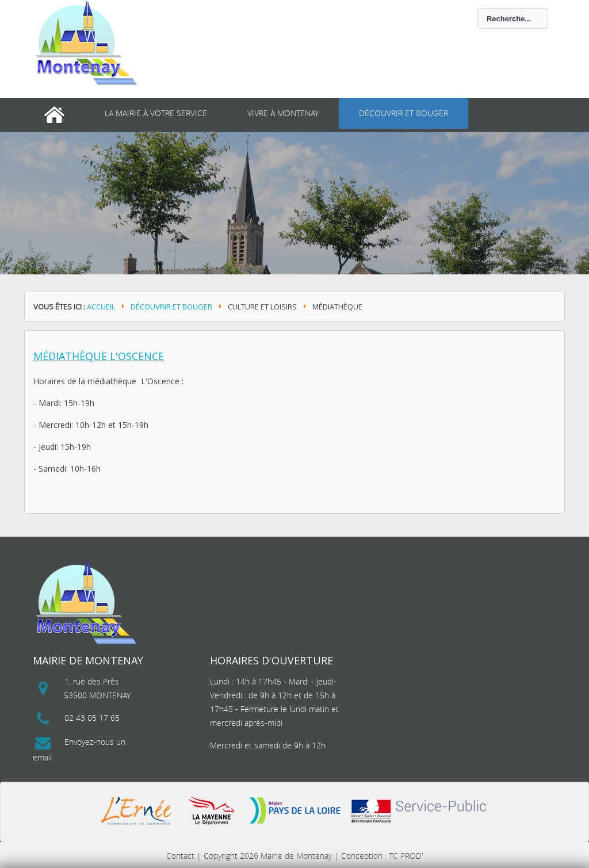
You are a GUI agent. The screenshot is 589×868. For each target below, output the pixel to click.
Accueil (101, 307)
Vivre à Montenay (283, 113)
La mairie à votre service (156, 113)
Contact (180, 856)
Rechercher (267, 8)
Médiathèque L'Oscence (99, 356)
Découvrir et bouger (403, 113)
